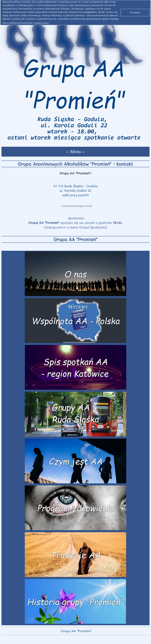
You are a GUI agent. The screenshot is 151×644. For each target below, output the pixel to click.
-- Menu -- (75, 152)
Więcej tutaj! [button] (42, 23)
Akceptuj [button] (135, 12)
